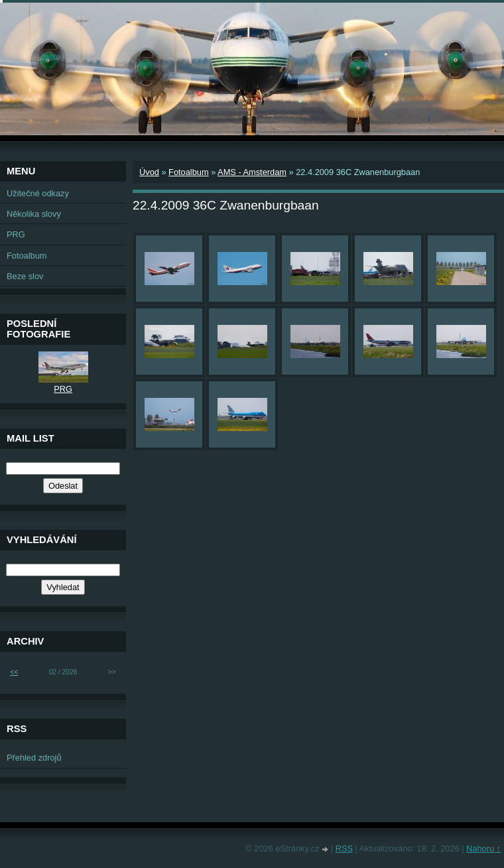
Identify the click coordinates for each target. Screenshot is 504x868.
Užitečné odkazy (38, 193)
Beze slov (25, 276)
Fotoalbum (188, 172)
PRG (16, 234)
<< (14, 672)
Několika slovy (34, 214)
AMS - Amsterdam (252, 172)
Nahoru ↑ (483, 848)
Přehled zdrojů (34, 758)
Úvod (149, 172)
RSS (344, 848)
